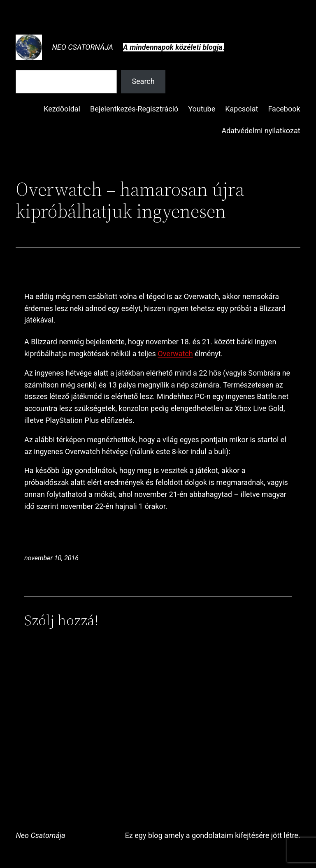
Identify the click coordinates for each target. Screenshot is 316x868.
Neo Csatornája (82, 47)
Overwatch (175, 354)
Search (143, 81)
